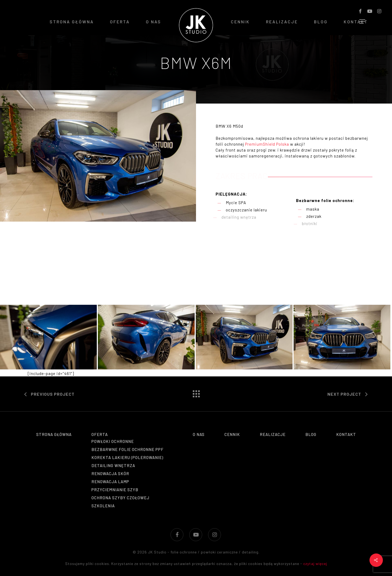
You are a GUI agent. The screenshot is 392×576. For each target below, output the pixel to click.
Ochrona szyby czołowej (120, 498)
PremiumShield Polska (267, 144)
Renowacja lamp (110, 482)
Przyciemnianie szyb (115, 490)
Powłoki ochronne (113, 441)
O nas (199, 434)
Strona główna (54, 434)
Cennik (232, 434)
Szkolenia (103, 506)
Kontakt (346, 434)
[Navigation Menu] (363, 22)
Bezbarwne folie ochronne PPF (127, 449)
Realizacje (273, 434)
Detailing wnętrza (113, 465)
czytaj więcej (315, 564)
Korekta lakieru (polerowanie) (127, 457)
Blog (311, 434)
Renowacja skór (110, 474)
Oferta (100, 434)
